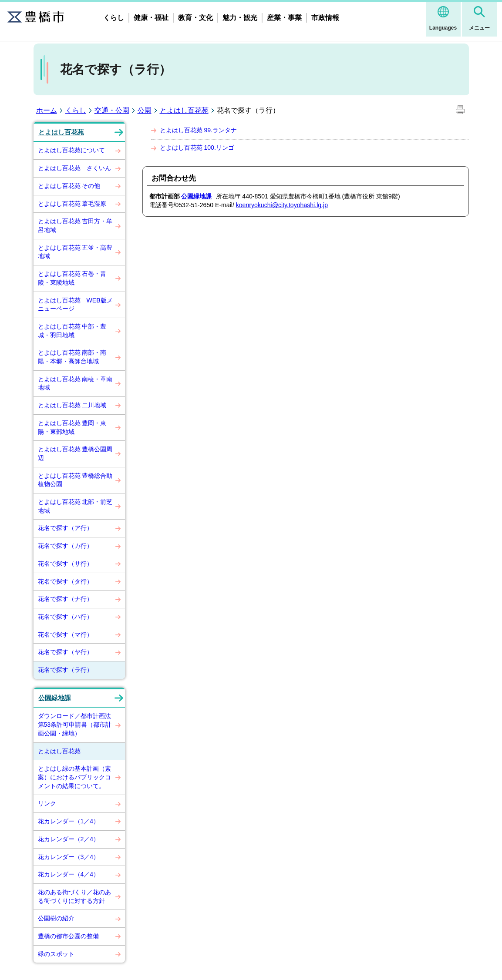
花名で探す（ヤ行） (65, 652)
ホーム (47, 110)
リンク (47, 803)
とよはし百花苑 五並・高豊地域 (75, 252)
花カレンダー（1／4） (69, 821)
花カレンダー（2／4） (69, 839)
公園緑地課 (55, 698)
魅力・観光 (240, 18)
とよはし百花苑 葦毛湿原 (72, 204)
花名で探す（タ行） (65, 581)
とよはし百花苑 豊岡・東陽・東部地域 (72, 427)
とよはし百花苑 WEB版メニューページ (75, 305)
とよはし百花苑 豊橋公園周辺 (75, 453)
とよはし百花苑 (184, 110)
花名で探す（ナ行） (65, 599)
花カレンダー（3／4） (69, 857)
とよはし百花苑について (71, 150)
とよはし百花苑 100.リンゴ (197, 148)
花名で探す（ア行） (65, 528)
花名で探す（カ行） (65, 546)
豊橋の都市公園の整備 (68, 936)
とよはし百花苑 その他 (69, 186)
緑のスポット (56, 954)
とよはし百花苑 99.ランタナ (198, 130)
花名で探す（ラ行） (65, 670)
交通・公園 (112, 110)
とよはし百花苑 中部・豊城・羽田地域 (72, 331)
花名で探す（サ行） (65, 564)
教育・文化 (195, 18)
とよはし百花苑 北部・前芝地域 (75, 506)
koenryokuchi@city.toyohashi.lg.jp (282, 205)
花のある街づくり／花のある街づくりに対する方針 (74, 896)
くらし (114, 18)
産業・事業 (284, 18)
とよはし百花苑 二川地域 (72, 405)
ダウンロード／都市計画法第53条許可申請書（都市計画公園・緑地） (75, 724)
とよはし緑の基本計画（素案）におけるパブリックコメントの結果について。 (74, 777)
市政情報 (325, 18)
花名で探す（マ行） (65, 634)
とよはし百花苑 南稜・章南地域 (75, 383)
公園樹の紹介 (56, 918)
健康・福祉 (151, 18)
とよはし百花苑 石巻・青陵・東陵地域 (72, 278)
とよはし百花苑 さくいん (74, 168)
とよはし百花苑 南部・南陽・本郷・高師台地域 (72, 357)
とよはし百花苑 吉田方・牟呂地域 (75, 225)
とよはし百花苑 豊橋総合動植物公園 (75, 480)
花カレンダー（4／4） (69, 874)
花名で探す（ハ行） (65, 617)
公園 (145, 110)
